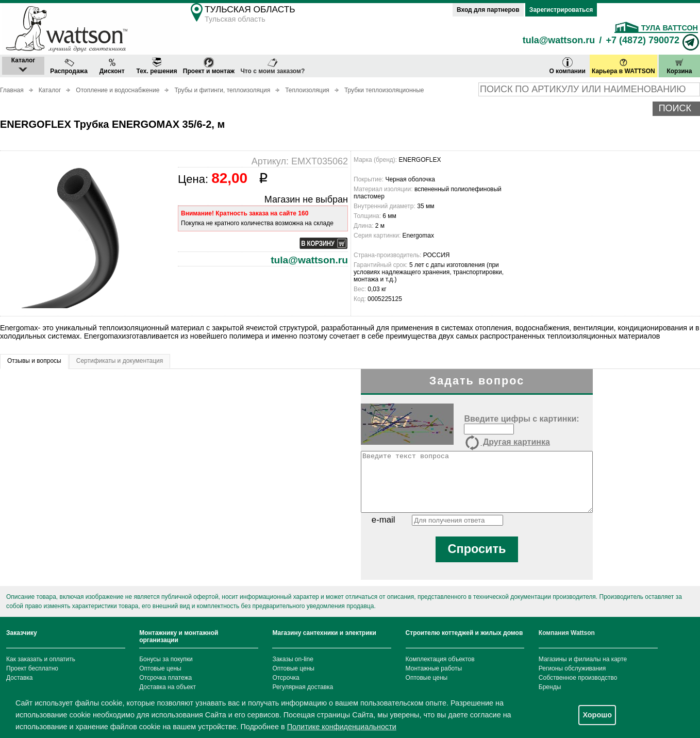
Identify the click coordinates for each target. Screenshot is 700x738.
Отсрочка (286, 678)
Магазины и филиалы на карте (583, 659)
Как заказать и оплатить (41, 659)
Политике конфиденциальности (342, 727)
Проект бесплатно (32, 668)
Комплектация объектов (440, 659)
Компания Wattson (567, 633)
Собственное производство (578, 678)
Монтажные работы (434, 668)
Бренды (550, 687)
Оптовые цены (160, 668)
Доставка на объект (168, 687)
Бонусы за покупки (166, 659)
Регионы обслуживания (572, 668)
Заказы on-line (293, 659)
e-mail (384, 520)
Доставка (20, 678)
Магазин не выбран (306, 199)
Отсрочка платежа (165, 678)
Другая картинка (507, 443)
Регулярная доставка (303, 687)
